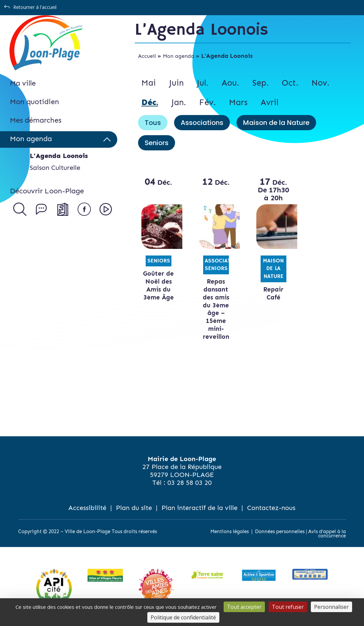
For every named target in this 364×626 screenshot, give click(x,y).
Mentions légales (230, 531)
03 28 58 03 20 (190, 483)
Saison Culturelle (55, 168)
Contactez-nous (271, 508)
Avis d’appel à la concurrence (327, 534)
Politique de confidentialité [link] (183, 617)
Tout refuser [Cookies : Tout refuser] (288, 607)
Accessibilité (87, 508)
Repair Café (273, 293)
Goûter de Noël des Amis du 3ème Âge (158, 285)
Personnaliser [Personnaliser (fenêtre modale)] (331, 607)
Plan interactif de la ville (200, 508)
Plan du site (134, 508)
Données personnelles (280, 531)
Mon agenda (179, 56)
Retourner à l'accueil (35, 7)
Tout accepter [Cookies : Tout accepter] (244, 607)
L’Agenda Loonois (59, 156)
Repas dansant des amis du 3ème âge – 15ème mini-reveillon (216, 309)
